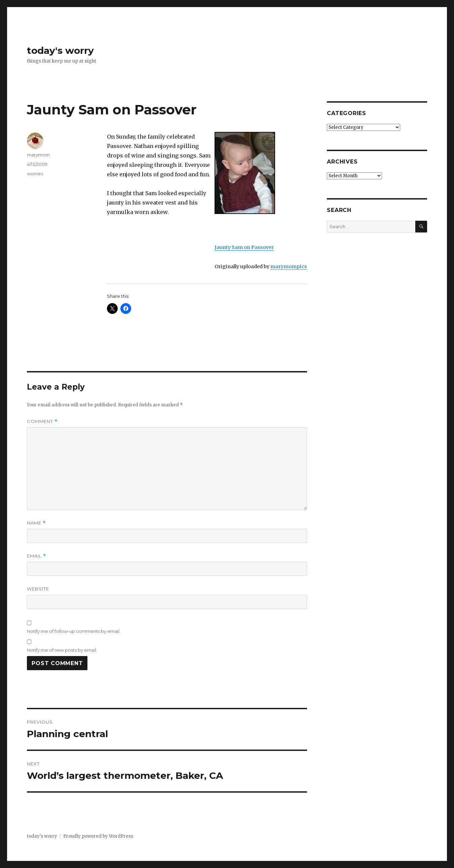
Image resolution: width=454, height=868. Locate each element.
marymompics (289, 266)
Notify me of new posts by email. (62, 650)
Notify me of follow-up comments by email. (74, 631)
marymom (38, 155)
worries (35, 174)
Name (36, 523)
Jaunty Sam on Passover (244, 247)
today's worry (60, 50)
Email (36, 556)
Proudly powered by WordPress (98, 836)
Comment (42, 421)
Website (38, 589)
